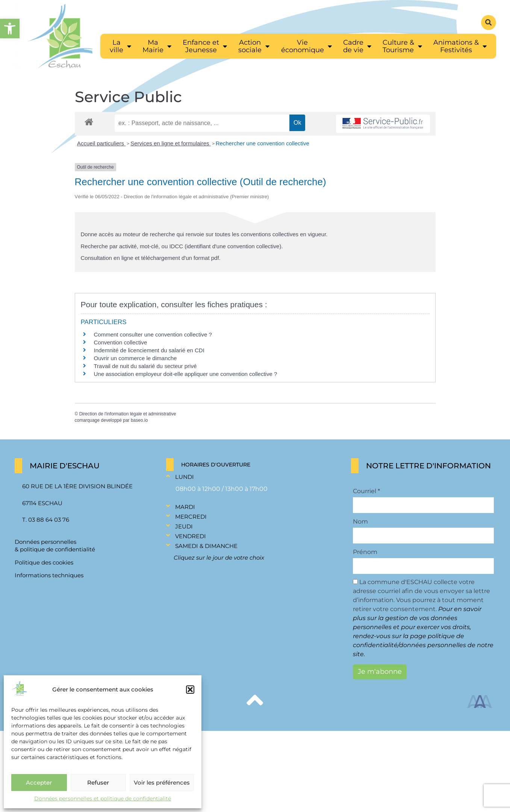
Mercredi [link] (191, 517)
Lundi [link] (185, 477)
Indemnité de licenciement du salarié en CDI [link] (149, 350)
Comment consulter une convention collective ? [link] (153, 334)
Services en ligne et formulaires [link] (170, 143)
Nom (360, 522)
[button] (190, 690)
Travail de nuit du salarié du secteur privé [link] (145, 366)
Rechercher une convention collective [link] (263, 143)
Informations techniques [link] (49, 575)
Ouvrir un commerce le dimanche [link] (135, 358)
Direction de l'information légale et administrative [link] (128, 414)
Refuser (98, 783)
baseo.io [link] (139, 420)
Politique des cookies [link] (44, 562)
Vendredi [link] (191, 536)
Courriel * (366, 491)
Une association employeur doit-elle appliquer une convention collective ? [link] (186, 374)
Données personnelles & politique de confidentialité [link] (55, 546)
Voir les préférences (162, 783)
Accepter (39, 783)
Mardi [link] (185, 507)
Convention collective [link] (121, 342)
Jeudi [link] (184, 526)
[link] (10, 29)
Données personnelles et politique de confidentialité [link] (103, 798)
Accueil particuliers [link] (101, 143)
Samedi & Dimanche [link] (206, 546)
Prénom (365, 552)
